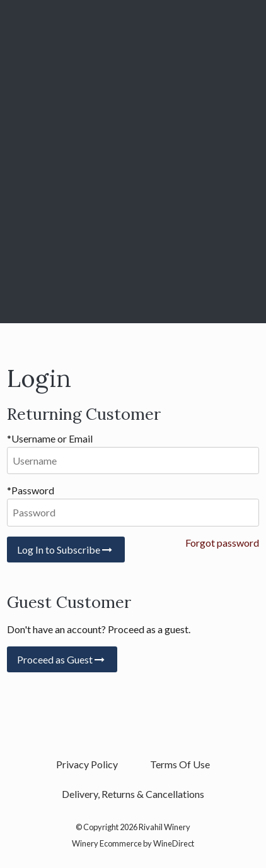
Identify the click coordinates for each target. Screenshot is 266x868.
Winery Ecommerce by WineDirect (133, 843)
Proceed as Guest (62, 659)
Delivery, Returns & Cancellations (133, 794)
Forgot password (222, 543)
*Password (31, 490)
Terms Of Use (180, 764)
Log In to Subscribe (66, 550)
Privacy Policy (87, 764)
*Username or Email (50, 438)
